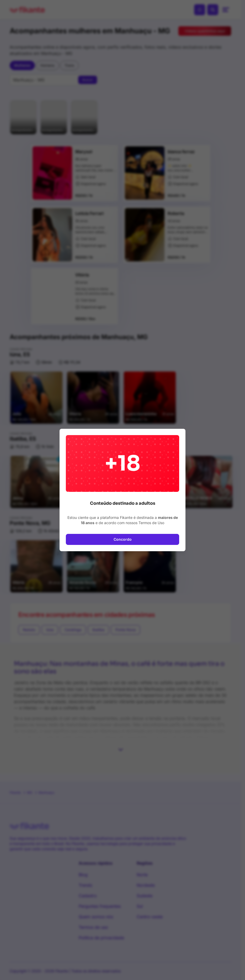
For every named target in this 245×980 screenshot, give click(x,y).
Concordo (123, 539)
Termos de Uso (151, 523)
